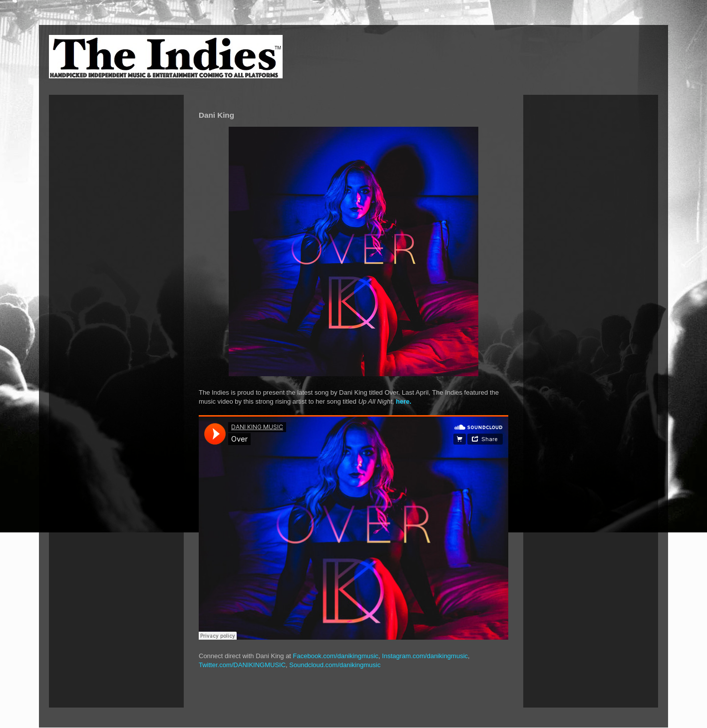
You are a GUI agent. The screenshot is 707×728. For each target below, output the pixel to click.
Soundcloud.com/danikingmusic (335, 665)
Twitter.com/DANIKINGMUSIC (242, 665)
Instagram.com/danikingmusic (425, 656)
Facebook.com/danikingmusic (336, 656)
